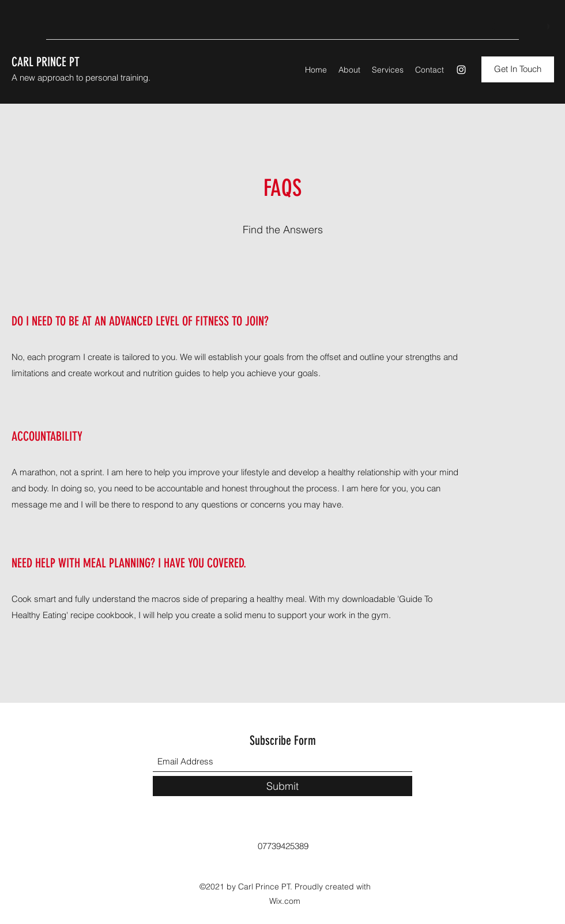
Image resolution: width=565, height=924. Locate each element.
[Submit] (282, 786)
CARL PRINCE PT (46, 62)
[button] (518, 69)
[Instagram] (461, 70)
